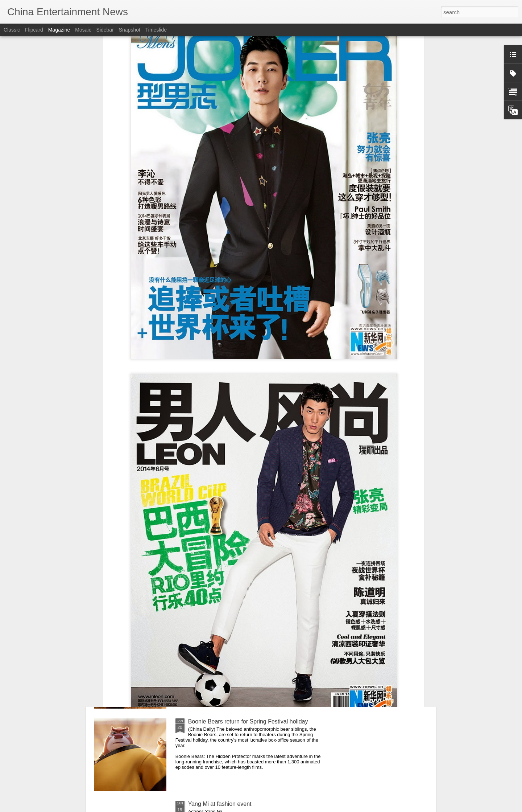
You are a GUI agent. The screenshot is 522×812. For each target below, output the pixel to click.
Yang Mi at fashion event (220, 804)
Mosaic (83, 30)
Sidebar (105, 30)
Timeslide (156, 30)
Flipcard (34, 30)
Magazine (59, 30)
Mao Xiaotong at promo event (226, 639)
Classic (12, 30)
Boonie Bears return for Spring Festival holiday (248, 721)
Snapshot (130, 30)
